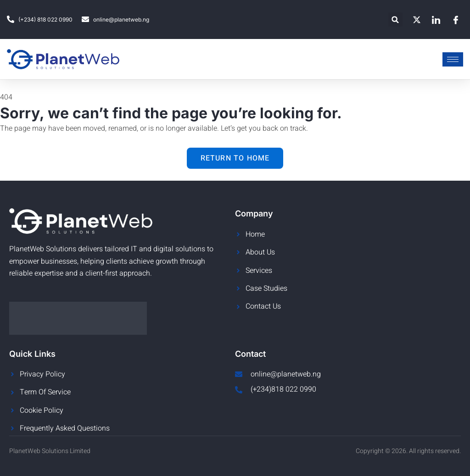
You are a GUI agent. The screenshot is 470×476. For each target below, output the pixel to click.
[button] (395, 19)
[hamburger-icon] (453, 59)
